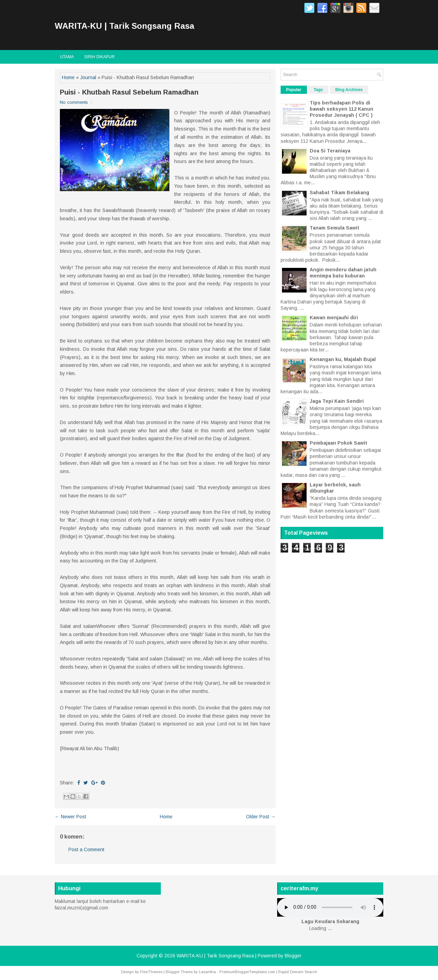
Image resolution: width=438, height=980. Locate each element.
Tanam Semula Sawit (334, 228)
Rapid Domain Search (298, 972)
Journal (88, 77)
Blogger (293, 956)
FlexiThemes (151, 972)
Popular (294, 90)
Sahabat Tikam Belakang (339, 193)
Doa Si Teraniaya (330, 151)
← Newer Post (70, 817)
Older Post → (261, 817)
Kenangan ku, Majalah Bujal (343, 359)
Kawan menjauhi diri (334, 318)
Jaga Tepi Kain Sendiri (337, 401)
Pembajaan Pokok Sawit (338, 443)
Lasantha (207, 972)
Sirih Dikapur (99, 57)
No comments (74, 102)
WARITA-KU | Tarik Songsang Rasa (125, 26)
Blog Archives (349, 90)
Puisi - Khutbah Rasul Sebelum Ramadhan (129, 92)
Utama (67, 57)
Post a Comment (86, 849)
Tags (318, 90)
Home (68, 77)
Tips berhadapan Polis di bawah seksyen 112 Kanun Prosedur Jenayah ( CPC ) (342, 109)
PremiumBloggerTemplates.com (247, 972)
